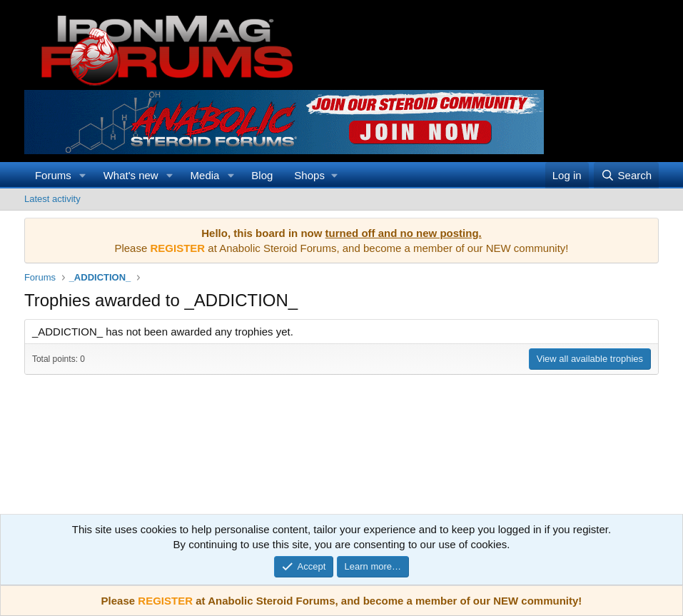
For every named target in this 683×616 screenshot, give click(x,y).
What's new (131, 175)
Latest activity (52, 199)
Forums (53, 175)
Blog (262, 175)
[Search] (626, 175)
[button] (83, 175)
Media (205, 175)
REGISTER (165, 601)
